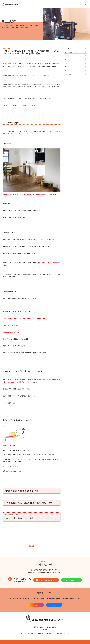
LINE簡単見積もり (72, 580)
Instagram (36, 605)
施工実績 (31, 634)
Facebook (54, 605)
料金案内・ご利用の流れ (45, 634)
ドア (66, 60)
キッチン (68, 56)
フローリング (69, 63)
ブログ (67, 67)
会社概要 (59, 634)
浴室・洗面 (68, 74)
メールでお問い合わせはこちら (46, 580)
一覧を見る (31, 546)
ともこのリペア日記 (71, 52)
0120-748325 (20, 579)
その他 (67, 49)
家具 (66, 70)
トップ (21, 634)
